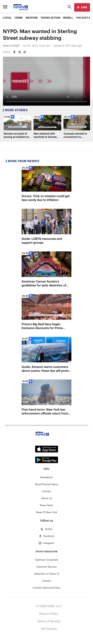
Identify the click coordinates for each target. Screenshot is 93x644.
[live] (82, 7)
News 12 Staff (11, 46)
